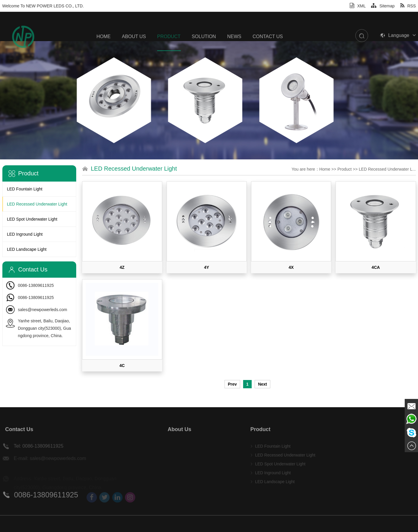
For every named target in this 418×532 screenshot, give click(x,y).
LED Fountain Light (25, 189)
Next (262, 384)
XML (358, 6)
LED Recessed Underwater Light (37, 204)
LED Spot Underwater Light (32, 219)
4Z (122, 267)
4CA (376, 267)
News (234, 49)
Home (104, 49)
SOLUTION (204, 49)
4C (122, 366)
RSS (408, 6)
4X (291, 267)
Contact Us (268, 49)
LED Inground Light (25, 234)
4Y (207, 267)
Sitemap (383, 6)
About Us (134, 49)
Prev (232, 384)
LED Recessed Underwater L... (387, 169)
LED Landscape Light (27, 249)
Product (169, 49)
